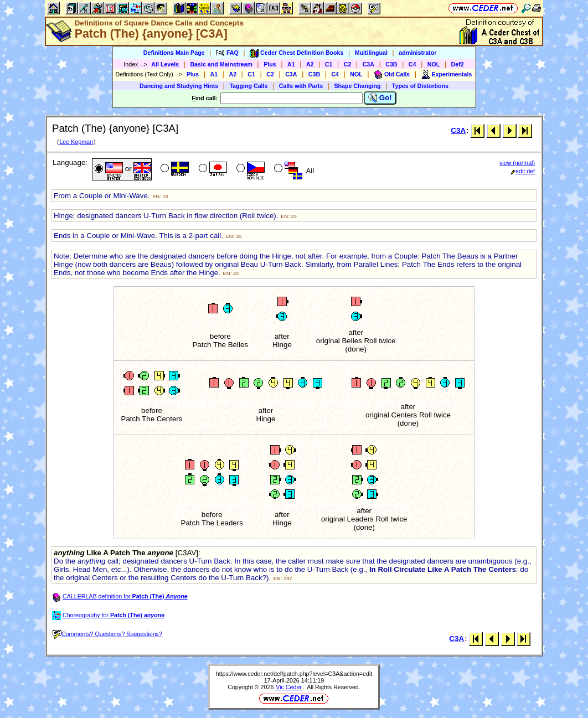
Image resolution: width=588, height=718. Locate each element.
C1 (329, 64)
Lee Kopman (76, 142)
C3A (368, 64)
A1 (291, 64)
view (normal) (517, 163)
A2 (310, 64)
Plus (270, 64)
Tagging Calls (248, 86)
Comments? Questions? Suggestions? (107, 634)
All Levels (165, 64)
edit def (523, 171)
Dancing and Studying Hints (179, 86)
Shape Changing (357, 86)
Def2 (458, 64)
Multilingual (371, 53)
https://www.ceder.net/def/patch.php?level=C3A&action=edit (294, 674)
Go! (380, 98)
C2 (348, 64)
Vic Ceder (289, 687)
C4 (412, 64)
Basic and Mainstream (221, 64)
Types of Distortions (420, 86)
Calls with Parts (301, 86)
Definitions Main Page (174, 53)
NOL (434, 64)
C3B (391, 64)
